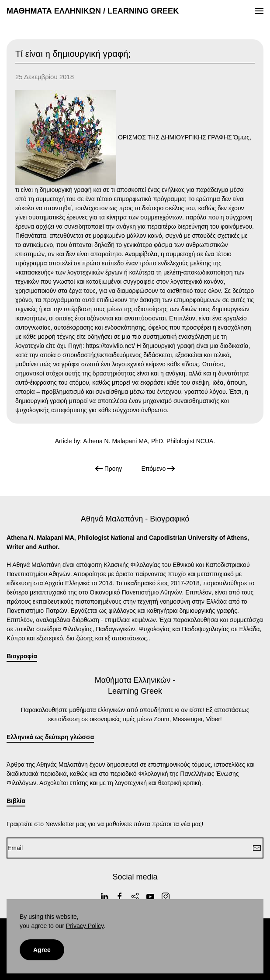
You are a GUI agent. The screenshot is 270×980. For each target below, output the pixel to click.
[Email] (135, 848)
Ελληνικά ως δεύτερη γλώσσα (50, 737)
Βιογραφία (22, 656)
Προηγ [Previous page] (108, 469)
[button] (259, 11)
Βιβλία (16, 801)
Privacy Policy (85, 926)
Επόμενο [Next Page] (158, 469)
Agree (42, 950)
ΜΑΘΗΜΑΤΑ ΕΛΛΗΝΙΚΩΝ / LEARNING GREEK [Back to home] (93, 11)
